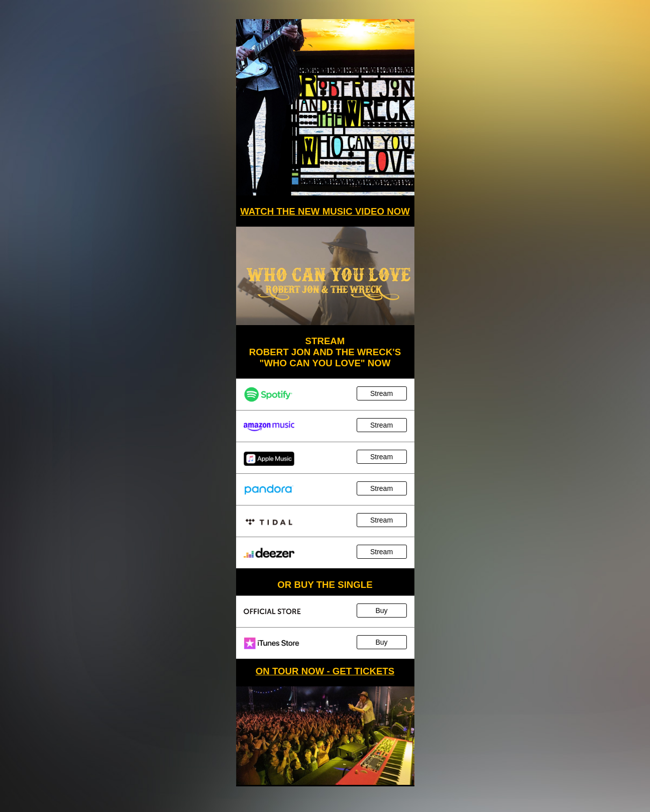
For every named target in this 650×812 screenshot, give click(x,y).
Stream (382, 393)
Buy (381, 611)
